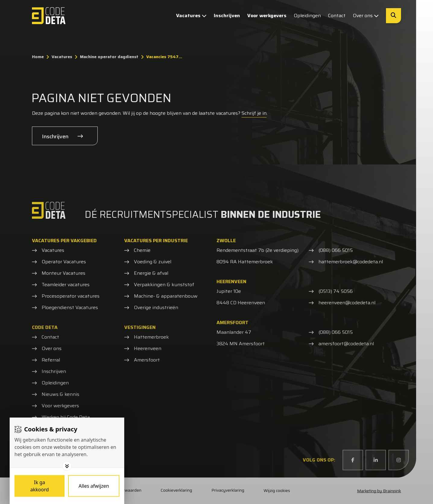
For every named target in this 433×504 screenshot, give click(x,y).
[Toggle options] (67, 466)
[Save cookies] (40, 486)
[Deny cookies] (94, 486)
